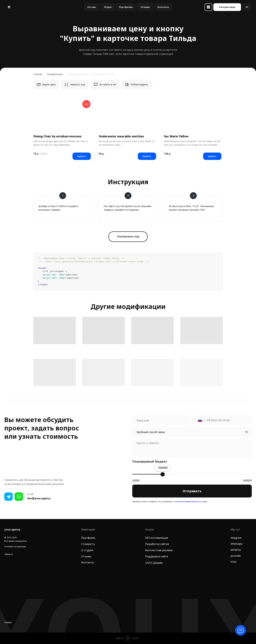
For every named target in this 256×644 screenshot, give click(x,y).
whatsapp (236, 544)
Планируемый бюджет (150, 461)
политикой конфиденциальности (188, 502)
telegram (236, 538)
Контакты (87, 562)
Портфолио (88, 538)
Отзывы (86, 556)
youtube (236, 556)
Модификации (55, 74)
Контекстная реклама (159, 550)
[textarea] (192, 448)
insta (233, 562)
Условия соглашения (15, 546)
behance (236, 550)
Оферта (9, 554)
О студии (87, 550)
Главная (38, 74)
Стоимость (88, 544)
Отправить (192, 491)
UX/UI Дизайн (154, 563)
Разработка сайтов (157, 544)
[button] (208, 7)
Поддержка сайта (156, 556)
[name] (161, 420)
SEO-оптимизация (157, 538)
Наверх (8, 622)
